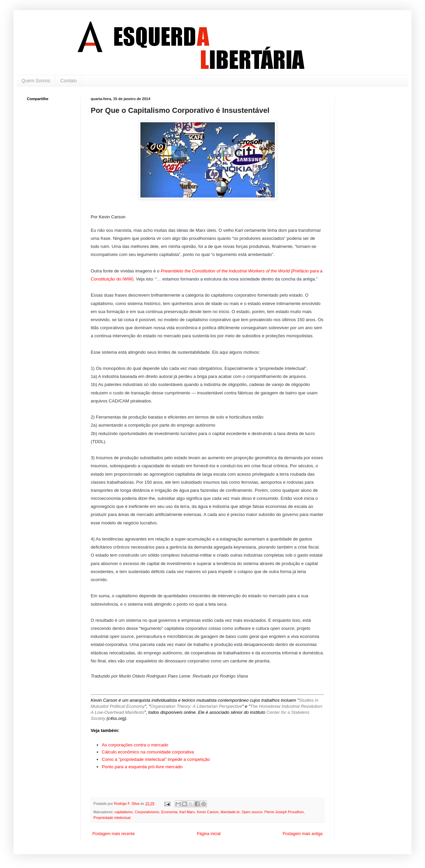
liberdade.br (230, 812)
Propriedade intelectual (112, 818)
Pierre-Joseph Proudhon (284, 812)
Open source (252, 812)
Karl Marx (187, 812)
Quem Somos (36, 81)
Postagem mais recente (114, 834)
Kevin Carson (208, 812)
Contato (69, 81)
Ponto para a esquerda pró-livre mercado (142, 767)
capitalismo (124, 812)
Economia (169, 812)
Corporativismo (147, 812)
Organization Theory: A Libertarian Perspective (196, 706)
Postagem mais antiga (303, 834)
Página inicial (209, 834)
